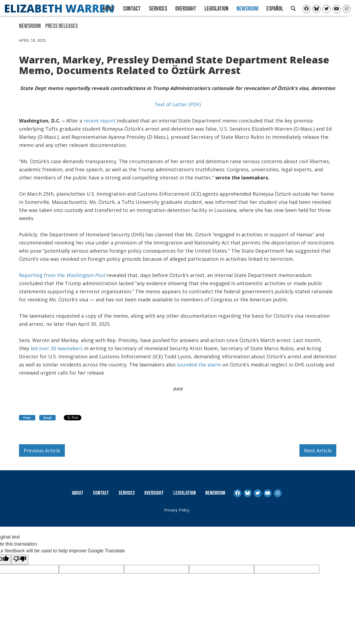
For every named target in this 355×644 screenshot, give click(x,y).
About (109, 9)
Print (27, 418)
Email (47, 418)
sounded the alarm (200, 365)
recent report (100, 121)
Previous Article (42, 450)
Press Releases (62, 26)
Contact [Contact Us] (132, 9)
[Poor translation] (20, 560)
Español (275, 9)
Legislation (216, 9)
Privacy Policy (177, 510)
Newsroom (247, 9)
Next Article (318, 450)
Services (158, 9)
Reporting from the (62, 275)
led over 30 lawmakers (57, 348)
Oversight (186, 9)
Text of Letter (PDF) (177, 104)
